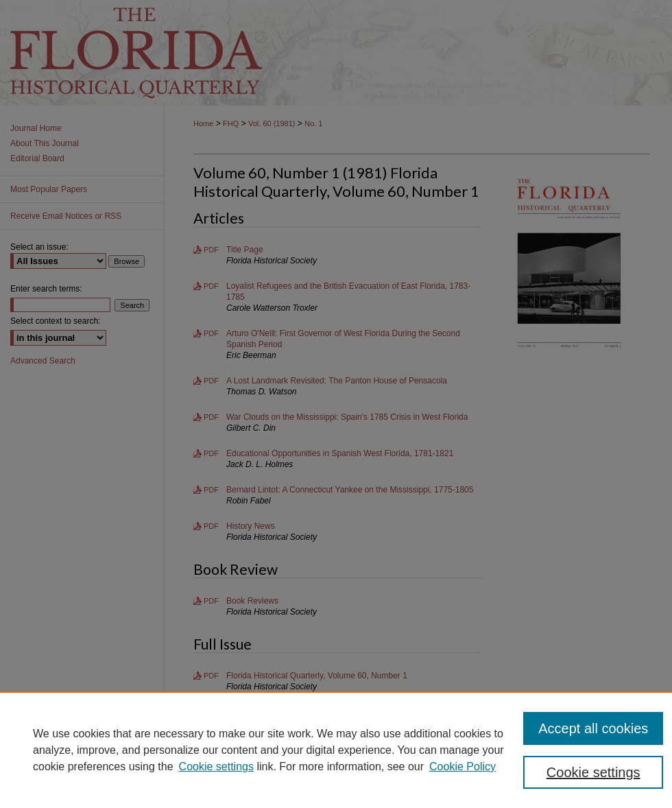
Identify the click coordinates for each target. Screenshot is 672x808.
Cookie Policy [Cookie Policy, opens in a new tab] (463, 767)
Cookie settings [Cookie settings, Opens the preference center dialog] (593, 772)
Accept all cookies (593, 728)
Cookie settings (216, 767)
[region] (336, 750)
